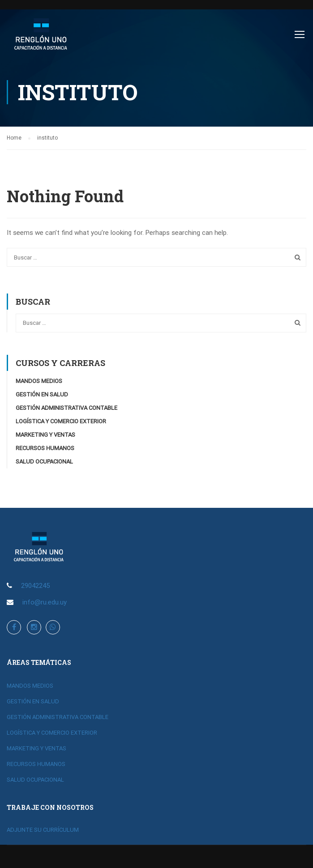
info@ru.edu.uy (45, 603)
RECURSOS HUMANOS (45, 449)
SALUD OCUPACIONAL (44, 462)
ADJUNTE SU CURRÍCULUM (43, 830)
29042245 (35, 586)
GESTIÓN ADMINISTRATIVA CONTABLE (66, 409)
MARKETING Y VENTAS (45, 436)
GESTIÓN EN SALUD (42, 395)
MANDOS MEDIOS (39, 382)
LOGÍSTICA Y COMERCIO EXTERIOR (61, 422)
